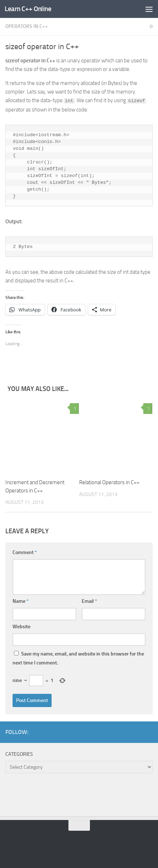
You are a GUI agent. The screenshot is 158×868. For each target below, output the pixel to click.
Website (21, 627)
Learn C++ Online (28, 9)
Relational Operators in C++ (109, 482)
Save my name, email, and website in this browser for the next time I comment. (78, 658)
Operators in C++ (27, 26)
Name (21, 601)
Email (89, 601)
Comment (25, 552)
